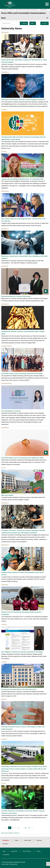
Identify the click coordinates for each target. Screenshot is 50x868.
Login (4, 851)
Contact (16, 840)
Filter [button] (33, 23)
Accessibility (6, 855)
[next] (33, 828)
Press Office (5, 864)
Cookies (38, 851)
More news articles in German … (11, 833)
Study (4, 468)
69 (29, 828)
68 (26, 828)
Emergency (6, 840)
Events (4, 110)
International (7, 346)
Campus (4, 625)
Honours (5, 266)
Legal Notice (14, 851)
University (39, 840)
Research (5, 32)
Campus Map (27, 840)
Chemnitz (5, 844)
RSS (45, 23)
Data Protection (27, 851)
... (22, 828)
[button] (45, 4)
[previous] (3, 828)
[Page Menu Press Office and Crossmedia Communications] (25, 18)
